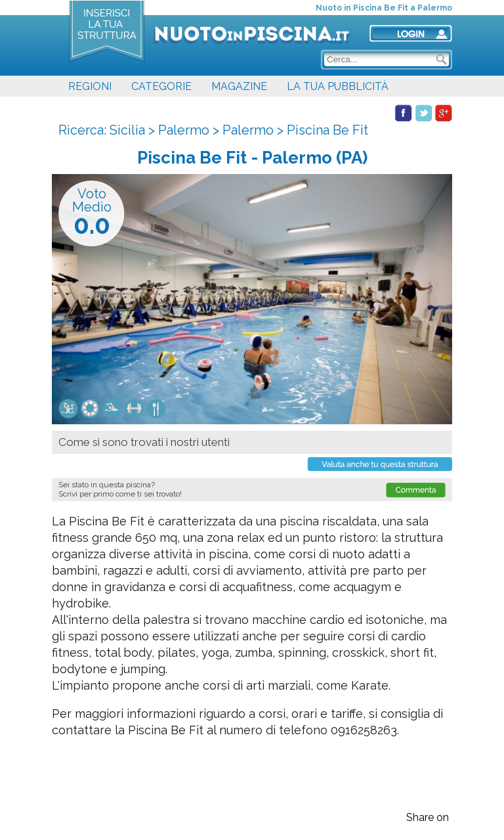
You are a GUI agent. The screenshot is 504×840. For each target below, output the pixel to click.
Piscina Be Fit (327, 130)
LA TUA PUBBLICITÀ (338, 86)
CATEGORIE (161, 86)
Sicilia (127, 130)
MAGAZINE (239, 86)
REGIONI (90, 86)
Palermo (184, 130)
